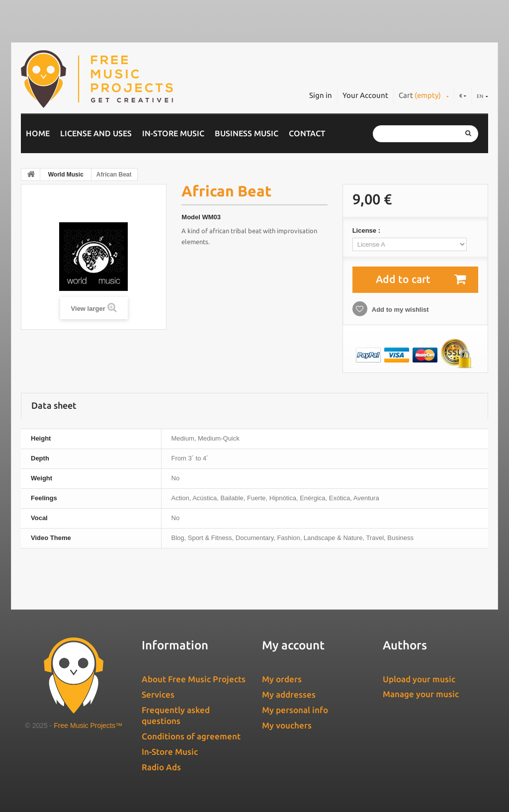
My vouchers (287, 725)
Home (38, 133)
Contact (307, 133)
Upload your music (419, 679)
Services (158, 694)
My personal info (295, 710)
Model (191, 217)
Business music (247, 133)
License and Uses (96, 133)
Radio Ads (161, 767)
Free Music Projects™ (88, 725)
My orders (282, 679)
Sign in (321, 95)
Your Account (365, 95)
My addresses (289, 694)
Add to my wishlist (400, 310)
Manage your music (421, 694)
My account (293, 645)
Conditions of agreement (191, 736)
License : (367, 230)
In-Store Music (173, 133)
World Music (66, 175)
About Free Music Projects (194, 679)
